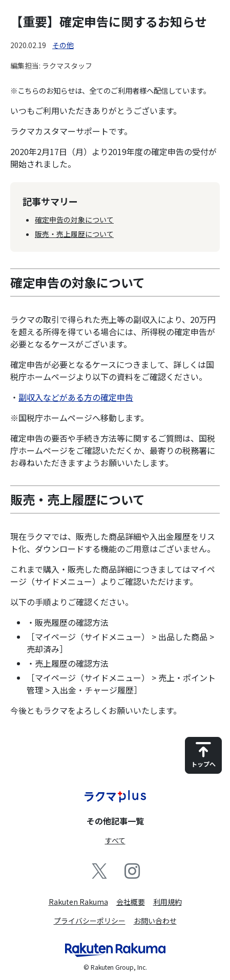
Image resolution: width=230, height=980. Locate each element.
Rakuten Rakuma (78, 902)
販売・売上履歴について (74, 234)
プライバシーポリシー (90, 921)
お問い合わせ (155, 921)
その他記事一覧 (115, 821)
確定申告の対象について (74, 220)
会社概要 (131, 902)
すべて (115, 840)
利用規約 (168, 902)
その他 (63, 45)
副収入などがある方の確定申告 (76, 397)
